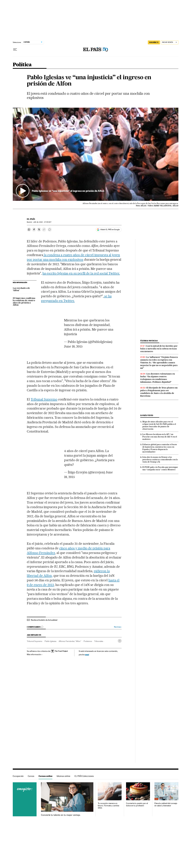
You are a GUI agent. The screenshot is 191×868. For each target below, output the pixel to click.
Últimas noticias (149, 341)
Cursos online (45, 776)
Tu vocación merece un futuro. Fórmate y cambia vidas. (108, 806)
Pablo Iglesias (50, 641)
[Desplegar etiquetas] (120, 641)
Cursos (31, 776)
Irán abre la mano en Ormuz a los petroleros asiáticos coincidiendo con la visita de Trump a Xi (160, 459)
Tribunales (99, 641)
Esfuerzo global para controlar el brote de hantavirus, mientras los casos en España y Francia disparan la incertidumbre (160, 448)
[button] (96, 154)
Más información (35, 654)
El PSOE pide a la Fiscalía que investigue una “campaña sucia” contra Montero (160, 468)
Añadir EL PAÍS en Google (110, 230)
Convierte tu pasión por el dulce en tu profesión (137, 804)
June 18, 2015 (73, 346)
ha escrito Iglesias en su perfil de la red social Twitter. (81, 273)
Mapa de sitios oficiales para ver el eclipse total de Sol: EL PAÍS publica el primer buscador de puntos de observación (159, 425)
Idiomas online (63, 776)
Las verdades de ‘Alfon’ (21, 289)
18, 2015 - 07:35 (42, 222)
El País (31, 219)
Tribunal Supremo (44, 399)
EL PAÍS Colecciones (84, 776)
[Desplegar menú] (15, 50)
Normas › (118, 627)
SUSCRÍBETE (154, 42)
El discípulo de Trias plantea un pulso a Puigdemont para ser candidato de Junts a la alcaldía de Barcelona (159, 392)
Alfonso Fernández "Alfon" (70, 641)
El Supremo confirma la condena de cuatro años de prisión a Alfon (24, 302)
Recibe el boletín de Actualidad (44, 620)
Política (22, 65)
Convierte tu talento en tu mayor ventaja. (61, 815)
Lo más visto (147, 415)
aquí (87, 654)
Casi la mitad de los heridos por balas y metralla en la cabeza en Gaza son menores (159, 349)
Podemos (88, 641)
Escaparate (18, 776)
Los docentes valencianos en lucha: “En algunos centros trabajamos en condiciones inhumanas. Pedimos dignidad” (158, 378)
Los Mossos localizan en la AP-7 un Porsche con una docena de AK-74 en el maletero (160, 437)
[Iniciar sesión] (170, 42)
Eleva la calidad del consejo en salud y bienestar (166, 804)
